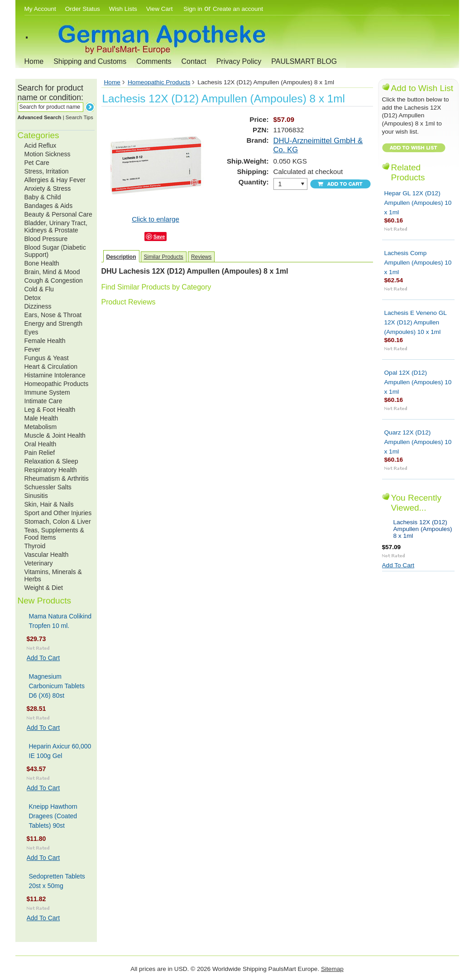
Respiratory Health (51, 470)
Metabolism (41, 427)
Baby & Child (43, 197)
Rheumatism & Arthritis (57, 478)
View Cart (160, 9)
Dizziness (38, 306)
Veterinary (39, 563)
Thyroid (35, 546)
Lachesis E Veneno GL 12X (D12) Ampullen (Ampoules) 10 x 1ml (416, 322)
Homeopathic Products (57, 384)
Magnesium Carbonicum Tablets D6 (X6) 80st (57, 686)
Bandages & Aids (49, 206)
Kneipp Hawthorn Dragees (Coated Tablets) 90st (53, 816)
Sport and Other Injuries (58, 513)
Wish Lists (123, 9)
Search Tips (79, 117)
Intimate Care (43, 401)
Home (34, 61)
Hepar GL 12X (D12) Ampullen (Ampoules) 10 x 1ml (418, 203)
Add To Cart (43, 658)
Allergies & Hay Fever (55, 180)
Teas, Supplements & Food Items (54, 534)
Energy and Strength (53, 323)
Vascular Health (47, 555)
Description (121, 257)
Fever (33, 349)
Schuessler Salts (48, 487)
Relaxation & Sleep (51, 461)
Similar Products (164, 257)
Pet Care (37, 163)
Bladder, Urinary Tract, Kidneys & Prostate (56, 227)
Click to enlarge (156, 219)
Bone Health (42, 263)
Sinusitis (36, 496)
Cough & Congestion (54, 280)
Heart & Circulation (51, 367)
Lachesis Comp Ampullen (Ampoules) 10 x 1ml (418, 263)
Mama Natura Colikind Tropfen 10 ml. (60, 621)
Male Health (41, 418)
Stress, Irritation (47, 171)
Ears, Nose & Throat (53, 315)
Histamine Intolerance (55, 375)
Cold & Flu (39, 289)
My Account (40, 9)
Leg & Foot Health (50, 410)
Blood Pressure (46, 239)
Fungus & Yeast (47, 358)
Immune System (47, 392)
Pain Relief (40, 453)
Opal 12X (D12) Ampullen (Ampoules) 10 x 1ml (418, 382)
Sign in (193, 9)
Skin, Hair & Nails (49, 504)
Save (159, 237)
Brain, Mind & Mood (52, 272)
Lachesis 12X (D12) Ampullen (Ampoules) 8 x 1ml (423, 529)
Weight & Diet (44, 588)
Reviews (201, 257)
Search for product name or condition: (50, 93)
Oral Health (41, 444)
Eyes (31, 332)
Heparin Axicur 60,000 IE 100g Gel (60, 751)
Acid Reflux (41, 145)
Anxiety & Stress (48, 188)
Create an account (238, 9)
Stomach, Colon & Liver (58, 521)
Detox (33, 298)
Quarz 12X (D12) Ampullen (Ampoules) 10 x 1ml (418, 442)
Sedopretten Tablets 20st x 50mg (57, 881)
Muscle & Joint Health (55, 435)
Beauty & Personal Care (58, 214)
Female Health (45, 341)
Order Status (83, 9)
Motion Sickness (48, 154)
